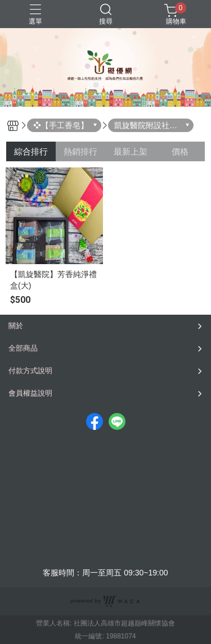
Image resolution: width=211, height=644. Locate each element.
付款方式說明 (30, 371)
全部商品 (23, 348)
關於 (16, 326)
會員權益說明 (30, 393)
